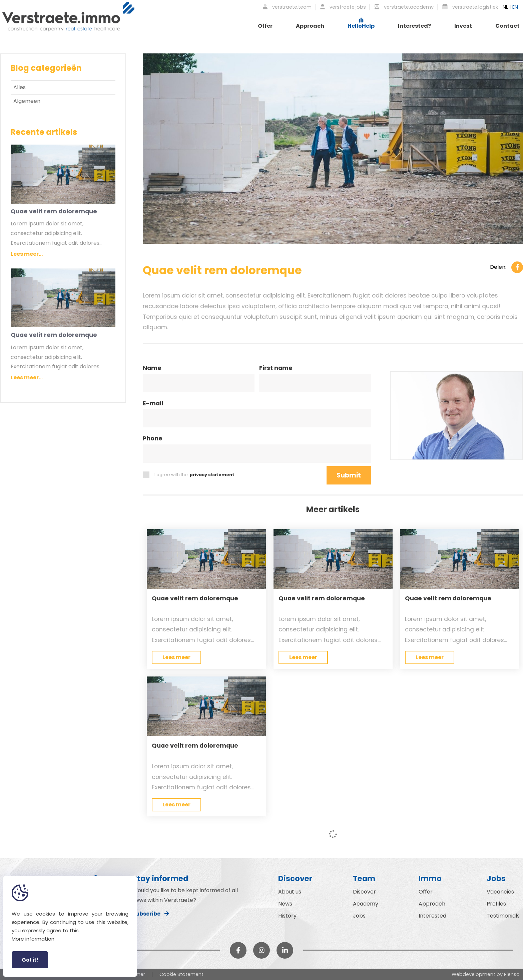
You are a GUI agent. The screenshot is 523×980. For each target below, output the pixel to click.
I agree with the (189, 475)
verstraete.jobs (343, 7)
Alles (20, 87)
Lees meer (176, 657)
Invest (463, 26)
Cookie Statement (181, 974)
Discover (364, 892)
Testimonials (503, 916)
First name (276, 369)
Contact (507, 26)
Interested (432, 916)
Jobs (359, 916)
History (287, 916)
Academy (366, 904)
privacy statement (212, 475)
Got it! (30, 960)
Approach (310, 26)
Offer (265, 26)
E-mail (153, 404)
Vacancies (500, 892)
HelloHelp (361, 26)
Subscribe (151, 914)
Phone (153, 439)
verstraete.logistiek (470, 7)
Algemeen (27, 101)
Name (152, 369)
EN (515, 7)
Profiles (496, 904)
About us (290, 892)
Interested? (414, 26)
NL (505, 7)
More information (33, 939)
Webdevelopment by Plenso (486, 974)
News (285, 904)
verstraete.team (287, 7)
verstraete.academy (404, 7)
